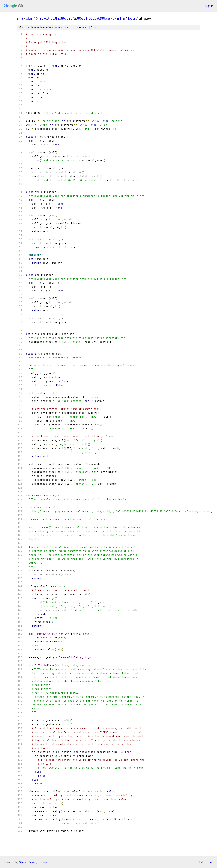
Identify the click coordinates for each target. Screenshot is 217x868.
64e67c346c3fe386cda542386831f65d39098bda (73, 18)
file (94, 27)
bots (132, 18)
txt (201, 862)
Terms (43, 862)
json (210, 862)
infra (121, 18)
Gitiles (23, 862)
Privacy (33, 862)
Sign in (209, 6)
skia (20, 18)
